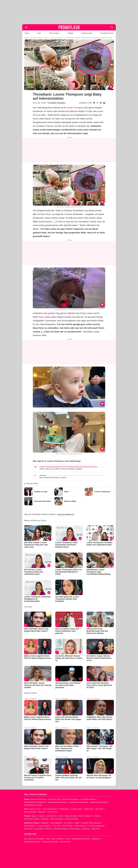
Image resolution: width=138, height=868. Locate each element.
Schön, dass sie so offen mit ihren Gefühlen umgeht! (61, 469)
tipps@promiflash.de (66, 514)
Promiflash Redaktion (57, 103)
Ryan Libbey (45, 317)
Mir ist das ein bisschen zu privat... (53, 477)
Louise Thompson (75, 108)
